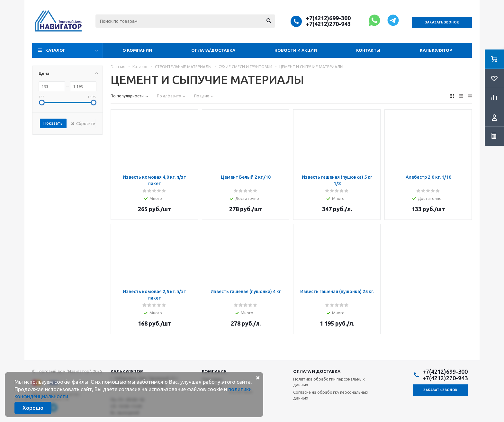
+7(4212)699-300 (328, 18)
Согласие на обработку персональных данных (331, 395)
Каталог (55, 50)
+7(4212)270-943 (328, 24)
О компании (137, 50)
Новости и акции (296, 50)
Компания (214, 371)
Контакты (368, 50)
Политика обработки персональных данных (329, 382)
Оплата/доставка (213, 50)
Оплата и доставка (317, 371)
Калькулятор (436, 50)
